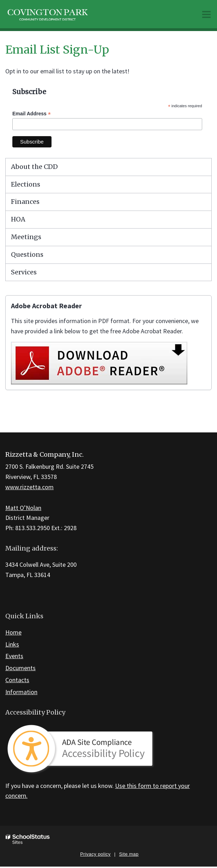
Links (12, 644)
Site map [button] (129, 854)
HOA (18, 219)
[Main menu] (206, 14)
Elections (26, 184)
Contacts (17, 680)
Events (14, 656)
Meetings (26, 237)
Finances (25, 202)
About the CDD (34, 167)
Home (13, 632)
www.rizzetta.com (29, 487)
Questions (27, 254)
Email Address (32, 114)
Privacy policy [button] (95, 854)
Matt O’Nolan (23, 508)
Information (21, 692)
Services (24, 272)
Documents (20, 668)
